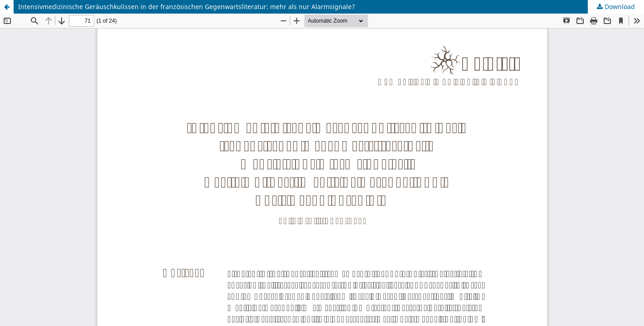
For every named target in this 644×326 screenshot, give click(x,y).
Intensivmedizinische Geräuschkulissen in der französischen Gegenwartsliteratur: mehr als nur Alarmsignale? (186, 7)
